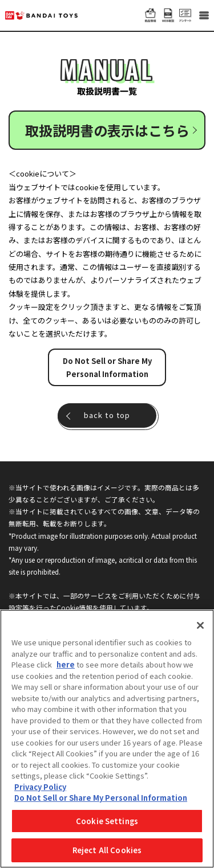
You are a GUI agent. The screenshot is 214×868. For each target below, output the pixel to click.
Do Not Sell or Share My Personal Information (107, 367)
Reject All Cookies (107, 850)
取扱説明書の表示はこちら (107, 130)
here (66, 664)
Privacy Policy (40, 787)
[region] (107, 739)
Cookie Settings (107, 821)
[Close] (200, 625)
